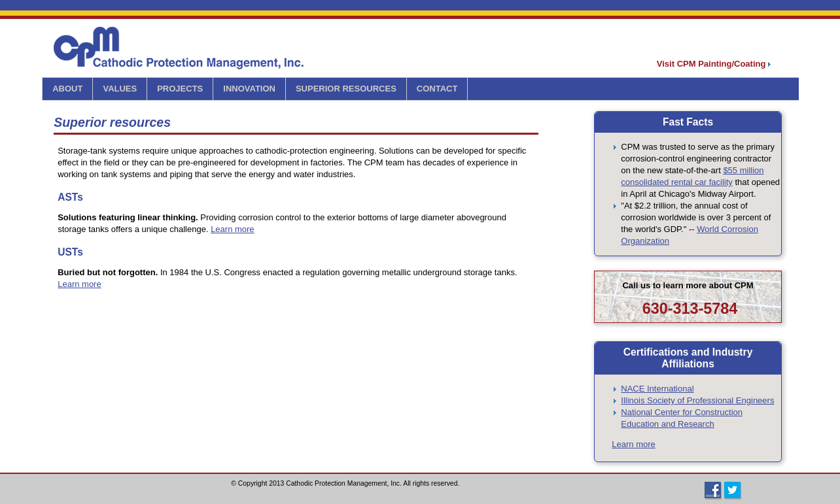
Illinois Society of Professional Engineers (697, 400)
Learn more (232, 229)
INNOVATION (249, 89)
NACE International (657, 389)
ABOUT (67, 89)
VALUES (120, 89)
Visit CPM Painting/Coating (714, 64)
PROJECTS (180, 89)
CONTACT (437, 89)
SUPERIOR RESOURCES (346, 89)
